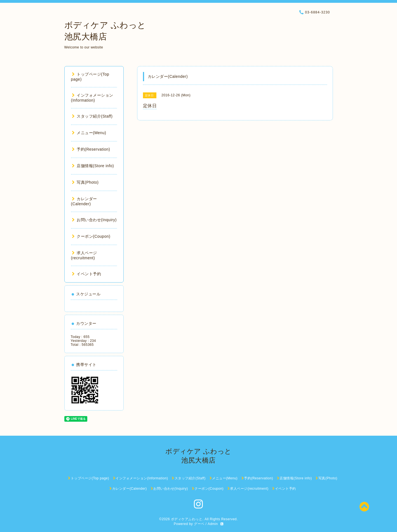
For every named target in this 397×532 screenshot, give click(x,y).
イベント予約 (87, 274)
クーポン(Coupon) (91, 236)
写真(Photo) (85, 182)
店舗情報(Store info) (93, 166)
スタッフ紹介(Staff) (92, 116)
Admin (213, 524)
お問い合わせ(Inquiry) (94, 220)
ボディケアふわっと (187, 519)
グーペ (199, 524)
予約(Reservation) (91, 149)
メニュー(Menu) (89, 133)
